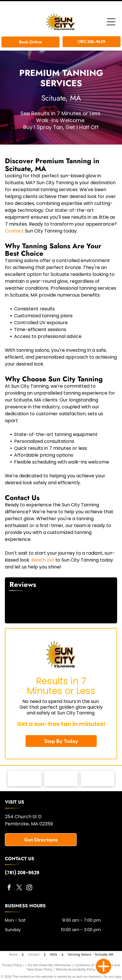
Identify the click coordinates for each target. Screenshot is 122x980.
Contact (14, 231)
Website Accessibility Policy (75, 969)
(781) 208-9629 (22, 873)
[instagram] (29, 888)
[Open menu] (111, 22)
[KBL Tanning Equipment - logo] (61, 778)
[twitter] (19, 888)
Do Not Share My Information (50, 965)
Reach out (43, 560)
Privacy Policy (12, 965)
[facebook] (9, 888)
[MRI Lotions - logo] (25, 778)
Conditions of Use (88, 965)
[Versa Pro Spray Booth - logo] (97, 778)
